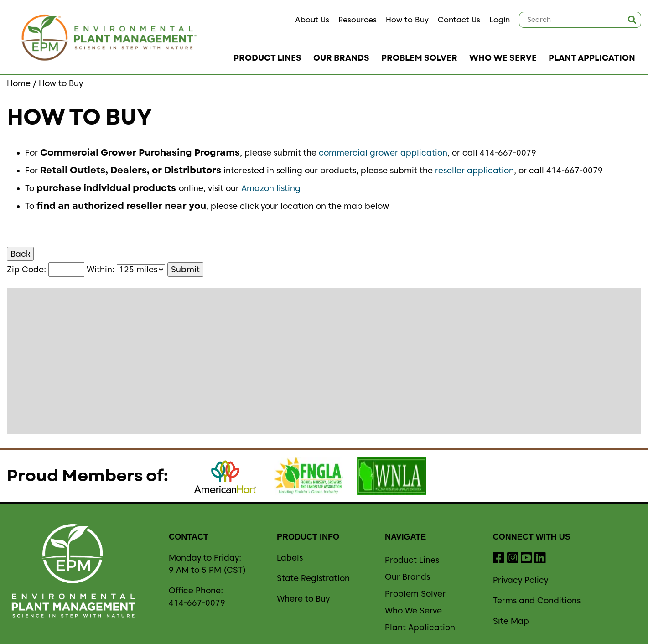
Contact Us (459, 20)
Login (500, 20)
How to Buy (407, 20)
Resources (358, 20)
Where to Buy (303, 599)
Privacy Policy (521, 580)
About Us (312, 20)
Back (20, 254)
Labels (290, 558)
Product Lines (267, 58)
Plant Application (592, 58)
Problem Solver (419, 58)
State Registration (313, 578)
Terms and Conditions (537, 600)
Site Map (511, 621)
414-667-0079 (197, 603)
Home (19, 83)
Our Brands (341, 58)
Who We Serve (503, 58)
